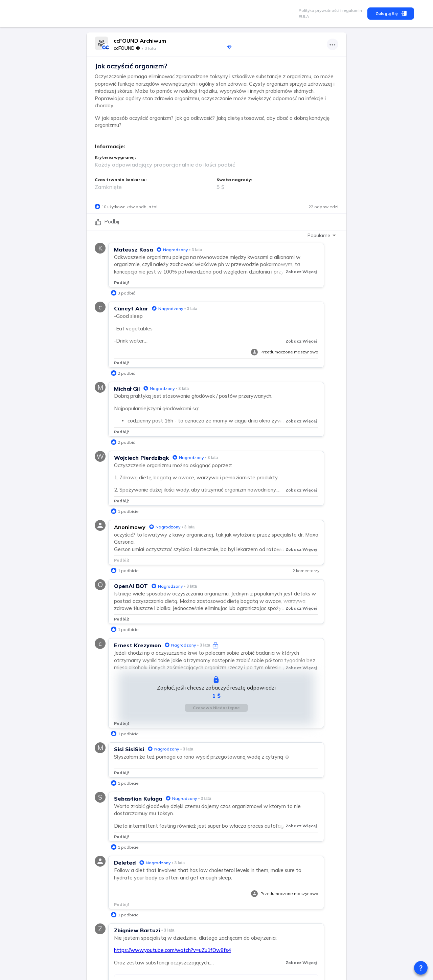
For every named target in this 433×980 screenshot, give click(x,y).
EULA (304, 16)
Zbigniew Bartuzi (137, 930)
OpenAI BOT (131, 586)
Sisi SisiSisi (129, 749)
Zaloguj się (391, 14)
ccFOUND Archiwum (140, 41)
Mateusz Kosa (133, 249)
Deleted (125, 863)
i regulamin (351, 10)
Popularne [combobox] (319, 235)
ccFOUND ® (127, 48)
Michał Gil (127, 389)
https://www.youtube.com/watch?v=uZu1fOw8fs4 (173, 950)
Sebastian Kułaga (138, 799)
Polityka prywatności (319, 10)
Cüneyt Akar (131, 308)
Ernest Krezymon (138, 645)
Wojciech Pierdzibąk (141, 458)
